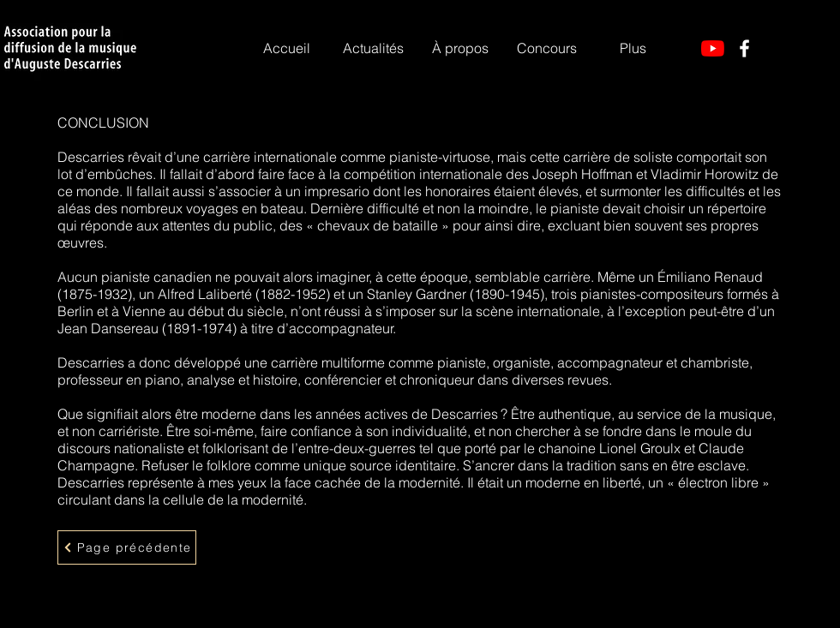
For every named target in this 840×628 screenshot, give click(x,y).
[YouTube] (713, 48)
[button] (460, 48)
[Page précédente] (127, 547)
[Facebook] (744, 48)
